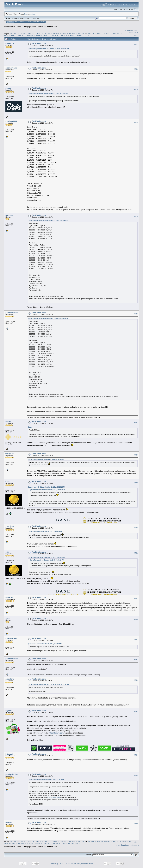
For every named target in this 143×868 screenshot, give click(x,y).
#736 (136, 680)
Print (135, 35)
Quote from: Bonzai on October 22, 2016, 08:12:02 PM (46, 459)
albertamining (11, 68)
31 (72, 34)
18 (42, 34)
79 (64, 36)
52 (121, 34)
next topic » (133, 33)
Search (23, 22)
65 (32, 36)
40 (93, 34)
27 (63, 34)
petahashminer (12, 313)
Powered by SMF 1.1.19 (58, 864)
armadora (10, 43)
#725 (136, 216)
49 (114, 34)
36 (83, 34)
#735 (136, 660)
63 (28, 36)
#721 (136, 44)
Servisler (42, 27)
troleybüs (10, 454)
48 (112, 34)
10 (24, 34)
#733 (136, 619)
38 (89, 34)
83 (73, 36)
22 (51, 34)
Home (11, 22)
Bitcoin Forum (10, 27)
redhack (9, 822)
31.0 (31, 18)
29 (67, 34)
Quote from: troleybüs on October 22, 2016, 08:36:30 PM (47, 557)
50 (116, 34)
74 (53, 36)
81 (69, 36)
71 (46, 36)
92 (86, 36)
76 (57, 36)
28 (65, 34)
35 (81, 34)
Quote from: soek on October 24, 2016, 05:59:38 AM (45, 644)
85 (78, 36)
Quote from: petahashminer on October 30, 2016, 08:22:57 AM (49, 684)
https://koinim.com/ (56, 733)
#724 (136, 122)
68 (39, 36)
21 (49, 34)
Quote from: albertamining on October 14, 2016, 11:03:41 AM (48, 94)
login (26, 14)
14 (33, 34)
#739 (136, 775)
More (43, 22)
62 (25, 36)
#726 (136, 314)
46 (107, 34)
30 (70, 34)
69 (41, 36)
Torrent (36, 18)
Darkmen (9, 215)
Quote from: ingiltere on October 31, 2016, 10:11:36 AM (46, 780)
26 (61, 34)
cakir (8, 482)
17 (40, 34)
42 (98, 34)
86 (80, 36)
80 (66, 36)
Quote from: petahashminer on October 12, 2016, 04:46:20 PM (48, 49)
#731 (136, 553)
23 (54, 34)
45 (105, 34)
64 (30, 36)
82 (71, 36)
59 (19, 36)
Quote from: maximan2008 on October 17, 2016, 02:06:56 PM (48, 221)
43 (100, 34)
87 (82, 36)
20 (47, 34)
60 (21, 36)
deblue (8, 88)
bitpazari (9, 597)
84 (75, 36)
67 (37, 36)
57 (14, 36)
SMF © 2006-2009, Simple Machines (80, 864)
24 (56, 34)
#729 (136, 483)
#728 (136, 455)
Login (29, 22)
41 (96, 34)
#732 (136, 598)
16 (38, 34)
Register (36, 22)
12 (29, 34)
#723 (136, 89)
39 (91, 34)
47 (109, 34)
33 (76, 34)
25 (58, 34)
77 (60, 36)
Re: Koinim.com (39, 43)
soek (8, 618)
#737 (136, 712)
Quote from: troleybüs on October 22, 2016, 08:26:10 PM (47, 487)
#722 (136, 69)
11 (27, 34)
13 (31, 34)
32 (74, 34)
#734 (136, 639)
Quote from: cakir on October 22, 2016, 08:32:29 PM (45, 532)
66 (35, 36)
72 (48, 36)
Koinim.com (52, 27)
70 (44, 36)
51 (118, 34)
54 (7, 36)
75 (55, 36)
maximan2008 (11, 121)
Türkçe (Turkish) (30, 27)
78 (62, 36)
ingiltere (9, 711)
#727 (136, 423)
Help (17, 22)
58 (16, 36)
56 (12, 36)
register (33, 14)
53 (5, 36)
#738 (136, 755)
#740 (136, 823)
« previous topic (131, 30)
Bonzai (8, 422)
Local (19, 27)
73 (50, 36)
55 (10, 36)
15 (36, 34)
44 (102, 34)
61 (23, 36)
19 (45, 34)
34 (79, 34)
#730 (136, 527)
